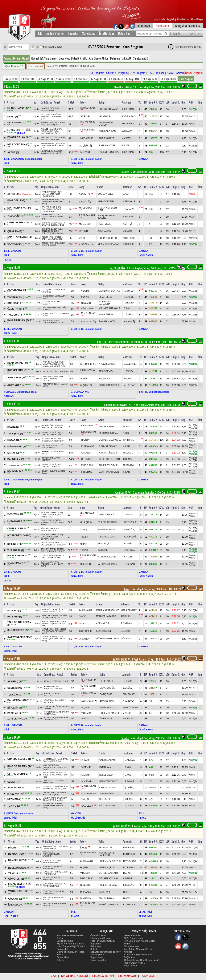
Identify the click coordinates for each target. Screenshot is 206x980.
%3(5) (192, 209)
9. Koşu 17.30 (150, 79)
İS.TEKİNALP (130, 522)
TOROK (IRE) (47, 237)
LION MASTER (48, 194)
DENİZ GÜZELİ (55, 445)
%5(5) (192, 631)
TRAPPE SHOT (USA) (51, 207)
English (171, 19)
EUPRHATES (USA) (51, 786)
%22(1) (193, 451)
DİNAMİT (15, 848)
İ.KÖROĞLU (130, 550)
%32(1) (193, 549)
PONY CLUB (148, 976)
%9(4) (192, 701)
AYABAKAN (48, 302)
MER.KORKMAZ (129, 610)
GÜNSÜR (55, 877)
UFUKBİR (47, 856)
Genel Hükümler (132, 935)
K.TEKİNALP (129, 201)
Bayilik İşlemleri (65, 941)
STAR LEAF (62, 798)
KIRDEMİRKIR (49, 773)
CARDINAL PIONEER (56, 551)
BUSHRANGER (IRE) (50, 144)
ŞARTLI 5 (102, 342)
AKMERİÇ (15, 681)
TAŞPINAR (15, 465)
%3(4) (192, 371)
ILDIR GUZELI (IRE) (52, 638)
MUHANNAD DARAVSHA (105, 303)
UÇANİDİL (62, 903)
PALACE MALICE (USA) (51, 129)
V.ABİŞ (83, 238)
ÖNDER (14, 303)
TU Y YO (14, 806)
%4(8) (192, 471)
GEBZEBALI (55, 866)
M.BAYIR (85, 544)
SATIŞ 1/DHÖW (117, 268)
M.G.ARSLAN (88, 794)
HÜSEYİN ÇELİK (107, 868)
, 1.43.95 (173, 826)
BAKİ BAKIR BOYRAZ (109, 291)
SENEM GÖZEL (104, 631)
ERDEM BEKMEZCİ (108, 557)
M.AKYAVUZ (88, 446)
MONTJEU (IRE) (55, 239)
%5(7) (192, 445)
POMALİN (57, 681)
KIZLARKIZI (62, 314)
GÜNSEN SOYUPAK (109, 878)
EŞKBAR (59, 689)
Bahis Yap (124, 33)
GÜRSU (46, 877)
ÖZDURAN (49, 702)
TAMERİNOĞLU (51, 712)
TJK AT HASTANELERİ (74, 976)
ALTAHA (47, 304)
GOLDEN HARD (49, 209)
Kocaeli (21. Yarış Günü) (44, 58)
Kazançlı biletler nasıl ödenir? (106, 952)
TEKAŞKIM (15, 433)
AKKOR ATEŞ (17, 290)
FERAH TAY (64, 712)
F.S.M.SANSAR (88, 130)
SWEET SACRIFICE (20, 637)
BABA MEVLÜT (50, 314)
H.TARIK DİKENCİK (108, 453)
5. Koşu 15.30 (81, 79)
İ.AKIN (84, 848)
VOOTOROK (16, 244)
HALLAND (15, 617)
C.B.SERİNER (130, 364)
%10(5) (193, 847)
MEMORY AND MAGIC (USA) (51, 521)
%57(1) (193, 244)
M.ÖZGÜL (128, 453)
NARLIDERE (16, 471)
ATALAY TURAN (106, 898)
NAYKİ (13, 117)
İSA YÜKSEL (105, 116)
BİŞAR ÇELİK (105, 297)
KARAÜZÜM (47, 426)
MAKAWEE (15, 513)
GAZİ (53, 976)
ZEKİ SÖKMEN (106, 371)
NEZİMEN (15, 799)
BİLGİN (45, 471)
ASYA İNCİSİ (16, 787)
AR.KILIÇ (125, 616)
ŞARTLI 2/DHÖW (121, 826)
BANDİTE (58, 151)
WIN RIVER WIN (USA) (51, 153)
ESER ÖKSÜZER (107, 146)
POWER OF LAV (18, 137)
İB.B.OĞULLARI (130, 708)
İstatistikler (107, 33)
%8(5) (192, 124)
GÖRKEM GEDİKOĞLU (110, 440)
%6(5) (192, 513)
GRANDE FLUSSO (19, 759)
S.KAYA (83, 624)
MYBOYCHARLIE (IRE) (51, 556)
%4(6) (192, 688)
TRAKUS (15, 873)
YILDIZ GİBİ (16, 216)
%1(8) (192, 787)
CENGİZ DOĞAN (108, 688)
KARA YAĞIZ (56, 434)
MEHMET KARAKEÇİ (106, 616)
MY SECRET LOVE (19, 535)
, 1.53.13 (174, 342)
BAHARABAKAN (19, 700)
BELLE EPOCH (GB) (50, 231)
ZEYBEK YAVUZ (18, 719)
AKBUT (13, 152)
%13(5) (193, 432)
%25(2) (193, 146)
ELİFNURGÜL (17, 447)
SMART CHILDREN (20, 237)
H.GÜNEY (128, 371)
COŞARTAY (48, 891)
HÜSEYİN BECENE (108, 885)
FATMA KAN (105, 767)
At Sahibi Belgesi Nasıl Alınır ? (140, 955)
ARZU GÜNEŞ (107, 701)
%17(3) (193, 467)
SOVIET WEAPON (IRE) (51, 515)
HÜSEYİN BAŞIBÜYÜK (110, 861)
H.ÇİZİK (84, 385)
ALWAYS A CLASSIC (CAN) (55, 789)
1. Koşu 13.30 (11, 79)
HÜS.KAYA (126, 639)
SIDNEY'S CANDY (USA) (52, 223)
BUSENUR (58, 891)
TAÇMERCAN (17, 297)
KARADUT (59, 884)
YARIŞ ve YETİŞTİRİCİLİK (187, 26)
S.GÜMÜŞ (84, 194)
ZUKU (59, 528)
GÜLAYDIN (54, 471)
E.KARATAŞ (128, 109)
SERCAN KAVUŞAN (108, 433)
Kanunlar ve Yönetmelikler (70, 935)
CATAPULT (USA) (49, 637)
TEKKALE (57, 693)
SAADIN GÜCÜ (51, 706)
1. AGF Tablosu (156, 73)
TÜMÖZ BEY (48, 872)
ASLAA (60, 897)
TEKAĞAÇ (15, 695)
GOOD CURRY (49, 793)
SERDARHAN (49, 868)
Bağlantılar (62, 949)
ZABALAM (54, 458)
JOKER (46, 866)
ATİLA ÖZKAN (104, 231)
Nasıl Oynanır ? (98, 955)
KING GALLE (17, 200)
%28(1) (193, 616)
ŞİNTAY (13, 453)
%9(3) (192, 775)
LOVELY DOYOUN (49, 537)
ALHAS (58, 307)
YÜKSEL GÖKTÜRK (108, 522)
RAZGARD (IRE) (49, 245)
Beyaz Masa (63, 957)
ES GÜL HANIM (18, 108)
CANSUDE (58, 426)
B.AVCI (127, 308)
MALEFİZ (46, 217)
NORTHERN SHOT (19, 208)
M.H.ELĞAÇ (129, 238)
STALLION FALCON (50, 215)
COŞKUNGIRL (49, 767)
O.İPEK (127, 892)
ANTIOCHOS (16, 378)
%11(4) (193, 861)
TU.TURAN (129, 291)
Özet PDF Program (117, 73)
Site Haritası (183, 19)
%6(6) (192, 555)
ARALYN (65, 786)
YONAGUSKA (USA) (51, 617)
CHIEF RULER (17, 528)
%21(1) (193, 454)
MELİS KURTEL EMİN (109, 459)
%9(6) (192, 439)
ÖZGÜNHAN (49, 307)
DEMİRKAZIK (48, 893)
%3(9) (192, 898)
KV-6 (127, 589)
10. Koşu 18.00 (168, 79)
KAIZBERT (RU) (49, 432)
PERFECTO (48, 384)
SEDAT (13, 782)
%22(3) (193, 624)
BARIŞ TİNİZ (106, 694)
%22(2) (193, 521)
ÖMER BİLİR (106, 719)
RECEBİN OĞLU (19, 868)
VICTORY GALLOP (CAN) (52, 513)
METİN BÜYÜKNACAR (108, 244)
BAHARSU (60, 700)
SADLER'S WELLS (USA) (53, 233)
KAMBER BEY (18, 860)
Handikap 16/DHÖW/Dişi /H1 (118, 405)
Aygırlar (128, 952)
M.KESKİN (86, 152)
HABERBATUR (48, 447)
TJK (40, 33)
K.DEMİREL (87, 426)
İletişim (60, 960)
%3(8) (192, 473)
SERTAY (46, 899)
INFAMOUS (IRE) (49, 624)
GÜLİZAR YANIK (107, 806)
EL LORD (15, 610)
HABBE (14, 427)
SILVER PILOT (17, 563)
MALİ (45, 371)
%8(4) (192, 224)
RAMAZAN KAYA (107, 321)
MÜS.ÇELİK (86, 138)
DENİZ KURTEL (107, 681)
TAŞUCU (14, 315)
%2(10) (193, 892)
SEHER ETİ (104, 550)
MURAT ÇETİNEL (106, 201)
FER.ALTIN (129, 303)
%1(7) (192, 231)
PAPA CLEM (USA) (50, 615)
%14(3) (193, 854)
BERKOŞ (47, 292)
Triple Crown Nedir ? (135, 963)
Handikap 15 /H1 (123, 493)
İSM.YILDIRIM (88, 122)
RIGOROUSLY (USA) (50, 131)
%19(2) (193, 425)
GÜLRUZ (58, 302)
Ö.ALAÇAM (130, 760)
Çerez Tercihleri (98, 960)
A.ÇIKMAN (127, 131)
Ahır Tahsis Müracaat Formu (139, 949)
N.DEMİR (86, 303)
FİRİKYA (48, 681)
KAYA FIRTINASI (18, 320)
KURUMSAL (144, 26)
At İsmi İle (175, 34)
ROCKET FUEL (18, 370)
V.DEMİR (85, 116)
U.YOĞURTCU (130, 861)
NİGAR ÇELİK (104, 224)
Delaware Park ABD (120, 58)
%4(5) (192, 767)
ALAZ (44, 454)
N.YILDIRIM (129, 440)
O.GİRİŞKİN (129, 244)
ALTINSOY (55, 108)
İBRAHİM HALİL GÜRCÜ (107, 124)
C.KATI (126, 146)
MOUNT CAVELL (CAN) (53, 364)
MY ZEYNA (15, 794)
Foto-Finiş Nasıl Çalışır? (103, 941)
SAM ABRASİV (50, 848)
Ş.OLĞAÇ (127, 688)
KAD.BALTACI (129, 116)
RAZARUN (59, 243)
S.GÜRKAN (129, 564)
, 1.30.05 (173, 405)
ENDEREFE (48, 296)
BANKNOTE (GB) (50, 376)
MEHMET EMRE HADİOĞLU (107, 854)
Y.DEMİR (128, 379)
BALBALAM (16, 459)
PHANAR (61, 793)
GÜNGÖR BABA (48, 528)
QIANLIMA (15, 231)
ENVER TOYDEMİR (108, 465)
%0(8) (192, 194)
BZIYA (57, 384)
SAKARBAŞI (48, 852)
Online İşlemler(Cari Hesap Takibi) (142, 960)
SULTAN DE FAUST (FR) (53, 428)
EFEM (45, 445)
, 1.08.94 (173, 87)
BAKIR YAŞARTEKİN (109, 472)
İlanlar (60, 938)
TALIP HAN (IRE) (54, 558)
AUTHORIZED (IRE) (50, 137)
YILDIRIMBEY (47, 151)
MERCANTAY (60, 296)
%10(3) (193, 202)
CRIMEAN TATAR (48, 549)
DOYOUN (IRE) (47, 539)
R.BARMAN (126, 623)
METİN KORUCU (108, 708)
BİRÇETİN (15, 708)
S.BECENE (128, 217)
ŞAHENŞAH (49, 322)
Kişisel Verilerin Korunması (71, 944)
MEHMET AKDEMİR (108, 873)
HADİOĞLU (16, 854)
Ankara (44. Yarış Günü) (16, 58)
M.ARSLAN (128, 719)
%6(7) (192, 545)
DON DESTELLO (50, 780)
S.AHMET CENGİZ (108, 446)
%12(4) (193, 152)
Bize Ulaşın (197, 19)
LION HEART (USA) (51, 195)
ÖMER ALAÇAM (107, 760)
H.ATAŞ (127, 873)
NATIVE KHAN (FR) (50, 199)
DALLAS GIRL (17, 122)
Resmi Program (194, 73)
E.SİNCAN (87, 322)
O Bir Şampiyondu (133, 938)
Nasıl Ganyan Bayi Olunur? (71, 946)
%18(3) (193, 138)
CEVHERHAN (17, 688)
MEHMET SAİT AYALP (109, 308)
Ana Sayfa (160, 19)
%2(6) (192, 321)
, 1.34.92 (174, 660)
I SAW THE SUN (53, 224)
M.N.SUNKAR (88, 108)
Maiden (125, 172)
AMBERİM (47, 806)
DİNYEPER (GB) (61, 371)
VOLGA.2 (48, 695)
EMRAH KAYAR (106, 427)
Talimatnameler (132, 946)
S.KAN (126, 194)
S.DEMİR (125, 631)
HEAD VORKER (18, 363)
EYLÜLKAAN (63, 846)
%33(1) (193, 297)
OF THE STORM (18, 774)
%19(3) (193, 528)
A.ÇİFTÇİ (127, 138)
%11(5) (193, 315)
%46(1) (193, 707)
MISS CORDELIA (19, 144)
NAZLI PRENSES (53, 688)
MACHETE (62, 759)
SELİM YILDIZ (106, 848)
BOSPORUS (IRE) (51, 795)
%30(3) (193, 385)
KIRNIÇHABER (61, 872)
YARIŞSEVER (163, 26)
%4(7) (192, 116)
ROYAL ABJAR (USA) (52, 611)
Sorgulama (89, 33)
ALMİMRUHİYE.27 (58, 452)
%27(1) (193, 109)
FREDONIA (46, 564)
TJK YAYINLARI (127, 976)
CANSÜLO (55, 466)
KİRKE (61, 780)
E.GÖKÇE (129, 781)
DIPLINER (15, 544)
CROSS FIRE (47, 520)
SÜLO (46, 298)
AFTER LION (15, 194)
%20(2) (193, 238)
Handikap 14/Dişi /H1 (125, 87)
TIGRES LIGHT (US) (51, 886)
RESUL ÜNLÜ (106, 775)
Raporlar (73, 33)
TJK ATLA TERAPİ (103, 976)
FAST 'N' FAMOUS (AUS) (53, 362)
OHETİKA (63, 615)
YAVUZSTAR (48, 782)
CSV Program (137, 73)
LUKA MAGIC (17, 521)
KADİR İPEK (105, 892)
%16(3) (193, 291)
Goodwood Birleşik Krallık (73, 58)
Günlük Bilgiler (55, 33)
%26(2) (193, 639)
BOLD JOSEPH (18, 555)
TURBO (45, 458)
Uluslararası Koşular (101, 938)
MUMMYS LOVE (48, 110)
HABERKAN (49, 687)
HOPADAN (15, 440)
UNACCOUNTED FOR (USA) (53, 545)
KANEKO (45, 108)
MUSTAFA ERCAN (107, 530)
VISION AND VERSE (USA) (54, 366)
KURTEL (46, 452)
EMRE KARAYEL (107, 138)
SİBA (50, 371)
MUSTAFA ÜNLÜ (106, 194)
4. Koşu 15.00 (63, 79)
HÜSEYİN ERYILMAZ (109, 152)
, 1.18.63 (174, 589)
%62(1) (193, 760)
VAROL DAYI (18, 891)
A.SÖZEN (84, 244)
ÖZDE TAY (15, 309)
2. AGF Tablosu (175, 73)
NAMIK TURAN (106, 314)
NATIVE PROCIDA (49, 531)
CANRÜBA (59, 290)
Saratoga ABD (141, 58)
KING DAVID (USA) (51, 765)
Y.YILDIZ (128, 557)
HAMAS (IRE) (47, 517)
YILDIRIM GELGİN (107, 537)
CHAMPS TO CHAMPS (53, 800)
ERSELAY (15, 713)
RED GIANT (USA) (49, 114)
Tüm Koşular (186, 79)
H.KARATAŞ (128, 124)
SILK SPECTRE (18, 630)
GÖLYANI (15, 899)
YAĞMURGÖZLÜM (51, 854)
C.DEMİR (128, 459)
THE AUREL (16, 550)
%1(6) (192, 217)
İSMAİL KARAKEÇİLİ (109, 385)
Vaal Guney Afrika (98, 58)
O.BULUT (127, 231)
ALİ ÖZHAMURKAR (108, 564)
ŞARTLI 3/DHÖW (121, 660)
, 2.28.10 (174, 493)
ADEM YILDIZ (103, 623)
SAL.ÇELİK (87, 806)
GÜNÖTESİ (16, 879)
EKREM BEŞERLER (107, 238)
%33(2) (193, 379)
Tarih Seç (33, 47)
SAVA (46, 316)
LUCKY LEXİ (16, 130)
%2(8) (192, 563)
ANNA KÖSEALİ (106, 515)
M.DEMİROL (129, 465)
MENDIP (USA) (48, 123)
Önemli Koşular (98, 935)
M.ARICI (127, 427)
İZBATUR (46, 460)
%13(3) (193, 718)
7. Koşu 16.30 (116, 79)
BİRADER (59, 322)
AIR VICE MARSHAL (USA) (53, 621)
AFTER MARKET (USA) (52, 192)
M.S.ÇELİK (86, 364)
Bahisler (95, 949)
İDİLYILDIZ (16, 905)
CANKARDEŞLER (51, 320)
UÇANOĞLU (48, 860)
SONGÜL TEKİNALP (109, 905)
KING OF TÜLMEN (19, 766)
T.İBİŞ (126, 433)
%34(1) (193, 364)
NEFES (64, 609)
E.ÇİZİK (84, 146)
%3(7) (192, 694)
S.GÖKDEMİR (131, 537)
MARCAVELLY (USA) (51, 609)
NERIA (58, 543)
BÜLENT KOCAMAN (109, 109)
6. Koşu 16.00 (98, 79)
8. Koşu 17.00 (133, 79)
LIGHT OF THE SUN (20, 222)
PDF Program (96, 73)
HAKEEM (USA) (50, 759)
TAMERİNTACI (61, 717)
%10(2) (193, 781)
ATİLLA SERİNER (107, 364)
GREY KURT (16, 385)
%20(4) (193, 610)
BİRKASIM (63, 706)
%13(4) (193, 303)
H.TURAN (128, 314)
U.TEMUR (84, 231)
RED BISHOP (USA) (51, 125)
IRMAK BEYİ (17, 884)
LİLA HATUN (61, 123)
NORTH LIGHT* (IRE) (50, 133)
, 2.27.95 (169, 268)
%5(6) (192, 131)
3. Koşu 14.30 (46, 79)
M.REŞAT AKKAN (107, 131)
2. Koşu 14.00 (28, 79)
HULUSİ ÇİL (105, 379)
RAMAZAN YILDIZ (108, 781)
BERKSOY (49, 717)
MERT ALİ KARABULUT (108, 610)
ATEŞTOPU (48, 290)
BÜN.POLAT (129, 694)
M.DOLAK (129, 806)
